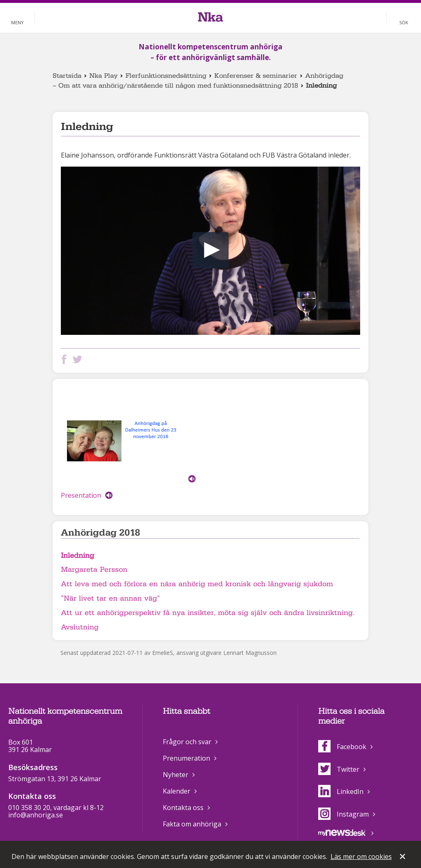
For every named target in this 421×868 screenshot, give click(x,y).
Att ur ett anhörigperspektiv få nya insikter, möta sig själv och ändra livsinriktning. (208, 613)
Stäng (403, 857)
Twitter (339, 769)
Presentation (81, 495)
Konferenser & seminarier (256, 76)
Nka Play (103, 76)
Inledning (77, 556)
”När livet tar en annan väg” (110, 598)
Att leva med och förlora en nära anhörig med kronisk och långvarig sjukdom (197, 584)
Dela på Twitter (79, 359)
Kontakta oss (183, 808)
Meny (17, 22)
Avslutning (80, 627)
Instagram (344, 814)
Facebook (342, 747)
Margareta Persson (94, 570)
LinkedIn (341, 791)
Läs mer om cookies (361, 856)
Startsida (67, 76)
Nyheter (176, 775)
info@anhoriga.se (36, 815)
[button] (210, 250)
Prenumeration (186, 758)
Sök (404, 22)
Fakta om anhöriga (192, 824)
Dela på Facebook (66, 359)
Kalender (177, 791)
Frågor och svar (187, 742)
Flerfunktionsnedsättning (166, 76)
